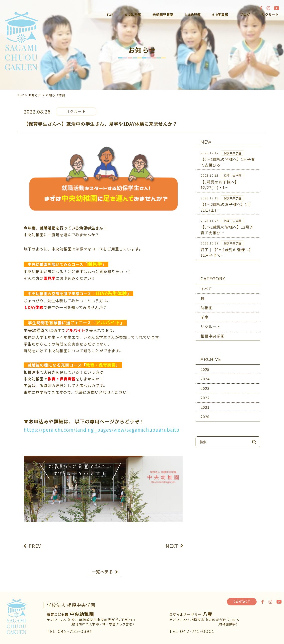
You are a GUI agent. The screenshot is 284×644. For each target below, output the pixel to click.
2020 (205, 413)
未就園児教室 (163, 15)
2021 (205, 404)
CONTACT (242, 602)
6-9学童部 (220, 15)
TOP (110, 15)
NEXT (172, 542)
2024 (205, 376)
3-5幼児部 (193, 15)
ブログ (245, 15)
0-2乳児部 (133, 15)
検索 (254, 439)
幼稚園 (207, 304)
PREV (35, 542)
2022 (205, 394)
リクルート (270, 15)
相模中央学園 (213, 333)
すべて (206, 285)
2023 (205, 385)
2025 (205, 366)
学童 (205, 314)
